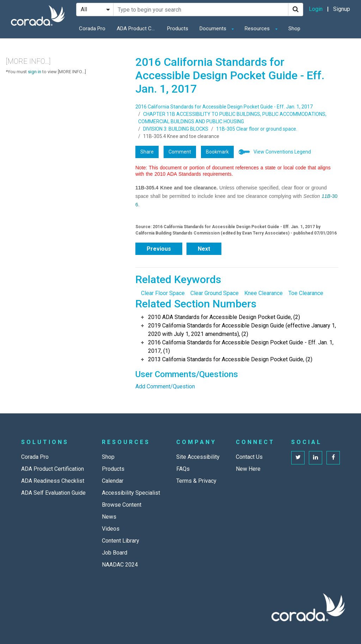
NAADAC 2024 (120, 565)
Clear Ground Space (215, 293)
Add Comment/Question (165, 386)
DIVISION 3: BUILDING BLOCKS (176, 129)
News (109, 517)
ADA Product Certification (138, 29)
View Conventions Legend (282, 152)
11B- (327, 196)
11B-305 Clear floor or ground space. (257, 129)
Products (178, 29)
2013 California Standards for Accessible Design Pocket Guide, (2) (230, 359)
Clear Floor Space (163, 293)
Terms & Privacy (196, 481)
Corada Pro (92, 29)
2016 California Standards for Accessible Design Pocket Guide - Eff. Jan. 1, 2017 (224, 107)
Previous (159, 249)
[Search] (296, 10)
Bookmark (217, 152)
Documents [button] (214, 29)
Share (147, 152)
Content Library (121, 541)
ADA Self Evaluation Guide (53, 493)
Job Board (115, 553)
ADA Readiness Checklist (53, 481)
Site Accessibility (198, 457)
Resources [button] (258, 29)
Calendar (113, 481)
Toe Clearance (306, 293)
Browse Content (122, 505)
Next (204, 249)
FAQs (183, 469)
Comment (180, 152)
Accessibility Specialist (131, 493)
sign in (35, 72)
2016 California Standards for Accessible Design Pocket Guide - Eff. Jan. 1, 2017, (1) (241, 347)
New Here (248, 469)
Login (316, 9)
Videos (111, 529)
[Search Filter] (95, 10)
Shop (294, 29)
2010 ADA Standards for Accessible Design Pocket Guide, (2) (224, 317)
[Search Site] (201, 10)
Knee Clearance (264, 293)
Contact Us (249, 457)
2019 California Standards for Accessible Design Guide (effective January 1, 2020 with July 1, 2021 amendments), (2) (242, 330)
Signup (342, 9)
